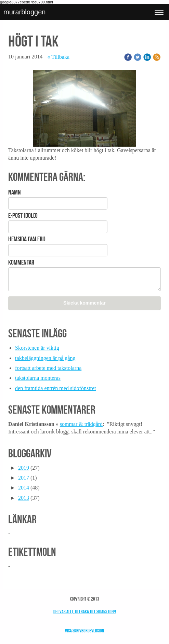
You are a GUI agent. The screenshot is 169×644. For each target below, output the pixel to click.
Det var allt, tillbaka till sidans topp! (85, 612)
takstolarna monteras (38, 378)
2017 (24, 478)
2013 (24, 498)
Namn (15, 192)
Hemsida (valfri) (27, 239)
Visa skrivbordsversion (84, 631)
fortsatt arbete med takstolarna (48, 368)
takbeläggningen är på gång (45, 358)
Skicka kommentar (84, 303)
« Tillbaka (58, 57)
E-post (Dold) (23, 215)
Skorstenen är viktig (37, 348)
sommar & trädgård (81, 424)
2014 (24, 488)
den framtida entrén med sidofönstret (55, 388)
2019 (24, 468)
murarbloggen (24, 12)
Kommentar (21, 262)
